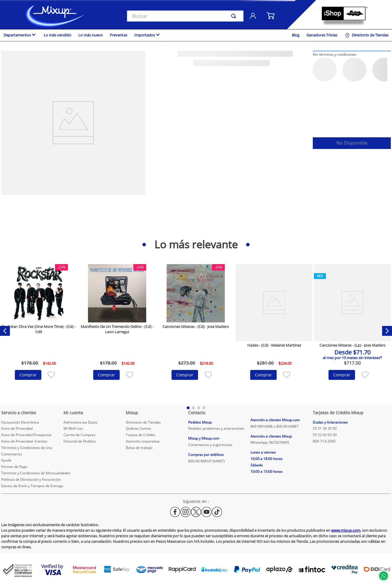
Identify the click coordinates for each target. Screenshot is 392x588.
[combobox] (185, 16)
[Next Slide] (387, 331)
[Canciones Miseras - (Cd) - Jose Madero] (196, 331)
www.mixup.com (346, 530)
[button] (335, 54)
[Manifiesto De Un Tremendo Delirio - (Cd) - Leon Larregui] (117, 331)
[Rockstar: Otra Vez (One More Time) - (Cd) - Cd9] (39, 331)
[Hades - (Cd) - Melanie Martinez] (274, 331)
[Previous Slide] (5, 331)
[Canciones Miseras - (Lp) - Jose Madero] (352, 331)
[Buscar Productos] (235, 16)
